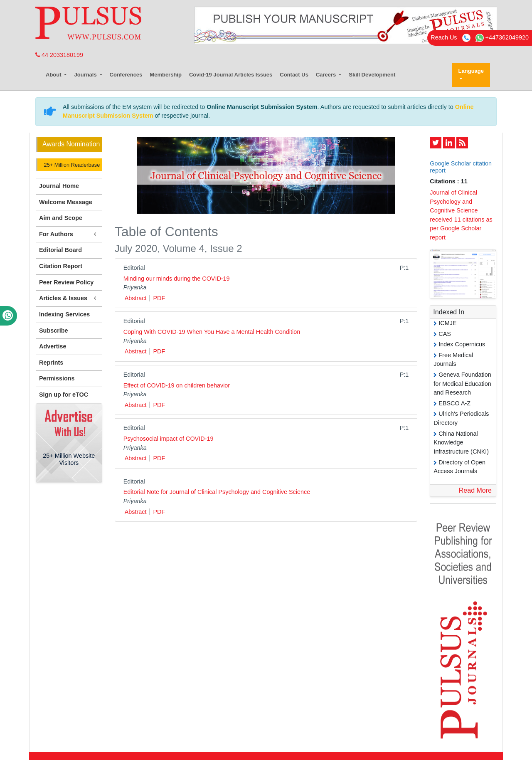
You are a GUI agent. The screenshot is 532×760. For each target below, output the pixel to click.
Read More (475, 490)
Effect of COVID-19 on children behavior (177, 385)
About (54, 75)
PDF (159, 298)
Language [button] (471, 71)
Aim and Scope (61, 218)
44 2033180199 (59, 55)
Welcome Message (66, 202)
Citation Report (61, 266)
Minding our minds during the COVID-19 (177, 279)
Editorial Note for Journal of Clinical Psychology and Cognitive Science (217, 492)
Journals (86, 75)
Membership (166, 75)
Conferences (126, 75)
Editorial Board (60, 250)
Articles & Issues (69, 298)
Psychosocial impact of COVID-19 (169, 439)
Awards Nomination (71, 144)
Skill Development (372, 75)
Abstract (136, 298)
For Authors (69, 234)
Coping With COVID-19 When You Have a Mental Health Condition (212, 332)
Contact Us (294, 75)
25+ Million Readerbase (71, 165)
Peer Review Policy (66, 282)
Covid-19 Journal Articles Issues (231, 75)
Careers (327, 75)
